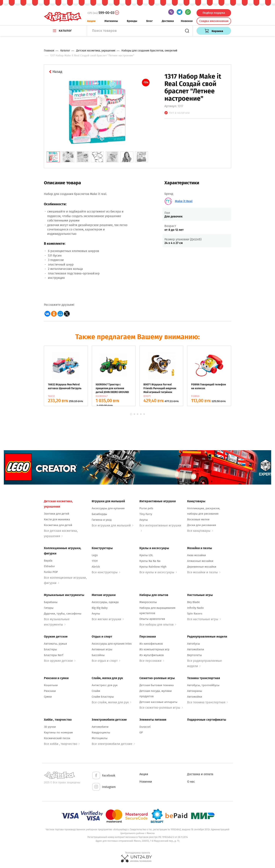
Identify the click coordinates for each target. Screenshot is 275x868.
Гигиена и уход (102, 520)
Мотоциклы (100, 738)
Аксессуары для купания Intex (112, 644)
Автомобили (196, 649)
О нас (191, 782)
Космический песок (57, 738)
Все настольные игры (204, 619)
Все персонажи (152, 661)
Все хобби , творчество (62, 744)
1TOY (95, 561)
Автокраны (195, 691)
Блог (150, 21)
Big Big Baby (100, 608)
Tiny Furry (146, 514)
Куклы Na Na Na (150, 561)
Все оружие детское (60, 661)
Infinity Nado (195, 608)
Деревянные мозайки (202, 567)
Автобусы (194, 644)
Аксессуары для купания (108, 508)
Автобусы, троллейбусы (203, 685)
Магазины (111, 21)
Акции (91, 21)
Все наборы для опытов (158, 625)
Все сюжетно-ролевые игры (161, 708)
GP (141, 732)
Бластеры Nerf (54, 655)
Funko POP (51, 572)
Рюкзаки (50, 691)
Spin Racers (195, 614)
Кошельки (51, 685)
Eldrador (49, 566)
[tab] (53, 157)
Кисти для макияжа (57, 519)
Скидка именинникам (214, 21)
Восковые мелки (198, 519)
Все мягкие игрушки (108, 619)
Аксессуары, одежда (105, 602)
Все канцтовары (200, 531)
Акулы (144, 520)
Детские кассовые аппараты (158, 702)
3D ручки (50, 727)
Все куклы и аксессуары (158, 572)
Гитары (49, 608)
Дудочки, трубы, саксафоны (63, 614)
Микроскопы (148, 602)
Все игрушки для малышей (112, 525)
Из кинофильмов (151, 644)
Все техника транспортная (207, 702)
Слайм (96, 691)
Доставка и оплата (200, 774)
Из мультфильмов (152, 655)
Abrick (96, 567)
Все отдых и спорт (106, 661)
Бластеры (50, 649)
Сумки (48, 697)
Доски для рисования (202, 525)
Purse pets (146, 508)
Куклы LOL (146, 555)
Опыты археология (152, 619)
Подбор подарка (214, 13)
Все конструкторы (106, 572)
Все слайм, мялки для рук (111, 702)
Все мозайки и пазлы (204, 572)
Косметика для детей (58, 525)
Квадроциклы (101, 732)
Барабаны (51, 602)
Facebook (103, 776)
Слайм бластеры (103, 697)
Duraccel (145, 727)
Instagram (104, 787)
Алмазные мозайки (200, 561)
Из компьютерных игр (154, 649)
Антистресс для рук (105, 685)
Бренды (132, 21)
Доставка (168, 21)
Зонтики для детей (57, 514)
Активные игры (102, 649)
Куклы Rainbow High (153, 567)
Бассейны (98, 655)
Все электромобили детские (113, 744)
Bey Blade (193, 602)
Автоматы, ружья (55, 644)
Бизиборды (99, 514)
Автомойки (195, 697)
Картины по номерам (58, 732)
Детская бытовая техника (157, 685)
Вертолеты (195, 655)
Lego (95, 555)
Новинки (187, 21)
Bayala (48, 561)
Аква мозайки (197, 555)
